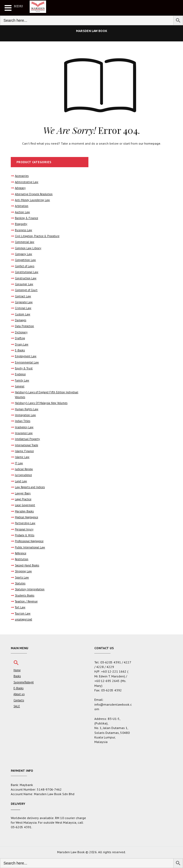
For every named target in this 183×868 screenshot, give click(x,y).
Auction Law (22, 212)
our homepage (149, 143)
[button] (16, 664)
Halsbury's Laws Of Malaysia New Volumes (41, 403)
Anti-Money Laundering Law (32, 200)
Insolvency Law (24, 427)
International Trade (26, 445)
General (20, 386)
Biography (21, 224)
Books (17, 676)
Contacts (19, 700)
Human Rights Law (27, 409)
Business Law (23, 230)
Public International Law (30, 547)
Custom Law (23, 314)
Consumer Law (24, 284)
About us (19, 694)
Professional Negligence (29, 541)
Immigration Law (25, 415)
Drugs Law (22, 344)
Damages (20, 320)
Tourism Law (23, 613)
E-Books (20, 350)
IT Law (19, 463)
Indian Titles (23, 421)
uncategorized (23, 619)
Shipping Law (23, 571)
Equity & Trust (24, 368)
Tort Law (20, 607)
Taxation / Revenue (26, 601)
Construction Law (26, 278)
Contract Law (23, 296)
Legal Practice (23, 499)
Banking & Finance (26, 218)
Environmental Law (27, 362)
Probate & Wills (25, 535)
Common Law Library (28, 248)
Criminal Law (23, 308)
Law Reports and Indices (30, 487)
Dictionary (21, 332)
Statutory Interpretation (30, 589)
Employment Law (26, 356)
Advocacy (20, 188)
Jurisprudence (23, 475)
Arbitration (22, 206)
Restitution (22, 559)
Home (17, 670)
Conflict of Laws (25, 266)
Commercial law (25, 242)
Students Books (25, 595)
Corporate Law (24, 302)
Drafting (20, 338)
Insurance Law (24, 433)
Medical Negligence (26, 517)
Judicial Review (24, 469)
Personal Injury (24, 529)
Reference (20, 553)
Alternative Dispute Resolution (34, 194)
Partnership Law (25, 523)
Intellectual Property (27, 439)
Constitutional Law (27, 272)
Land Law (21, 481)
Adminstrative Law (27, 182)
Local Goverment (25, 505)
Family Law (22, 380)
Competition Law (25, 260)
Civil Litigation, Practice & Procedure (37, 236)
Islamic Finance (24, 451)
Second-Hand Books (27, 565)
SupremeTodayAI (24, 682)
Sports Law (22, 577)
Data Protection (24, 326)
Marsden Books (24, 511)
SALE (17, 706)
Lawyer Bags (23, 493)
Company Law (23, 254)
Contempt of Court (26, 290)
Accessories (22, 176)
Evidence (20, 374)
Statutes (20, 583)
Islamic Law (22, 457)
